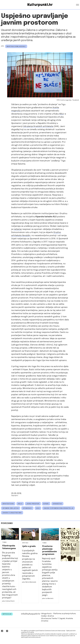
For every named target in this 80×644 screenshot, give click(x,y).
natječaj (18, 229)
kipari (46, 504)
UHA (38, 508)
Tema (4, 542)
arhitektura (8, 504)
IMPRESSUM (7, 614)
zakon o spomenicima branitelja (59, 508)
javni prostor (33, 504)
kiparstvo (57, 504)
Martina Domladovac (16, 46)
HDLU (61, 114)
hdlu (20, 504)
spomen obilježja (11, 508)
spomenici (27, 508)
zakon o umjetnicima (12, 513)
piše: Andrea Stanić (8, 601)
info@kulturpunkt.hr (31, 614)
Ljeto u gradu (29, 546)
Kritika (25, 543)
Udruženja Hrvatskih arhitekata (38, 126)
